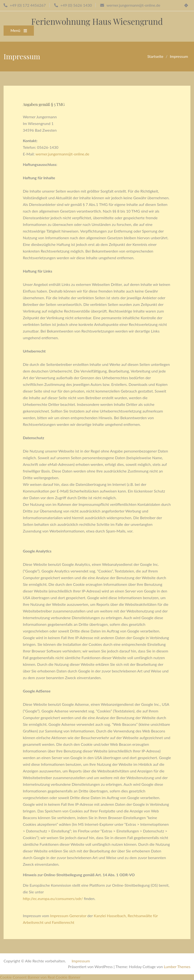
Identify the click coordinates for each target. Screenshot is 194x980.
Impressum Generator (68, 916)
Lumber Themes (177, 967)
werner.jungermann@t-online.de (62, 154)
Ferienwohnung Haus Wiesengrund (97, 21)
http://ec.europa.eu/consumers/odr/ (53, 898)
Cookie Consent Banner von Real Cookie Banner (40, 977)
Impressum (81, 961)
